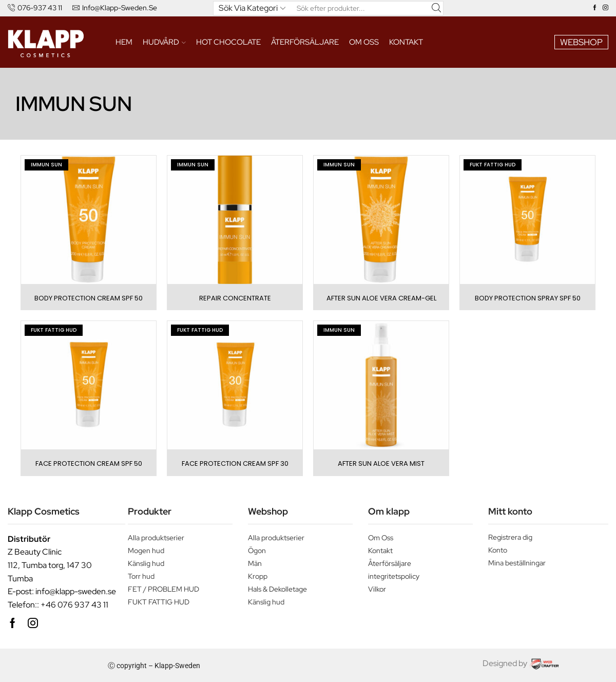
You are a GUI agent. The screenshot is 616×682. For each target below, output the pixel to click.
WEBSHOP (581, 42)
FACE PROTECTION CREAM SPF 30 (235, 463)
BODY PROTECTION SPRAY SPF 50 (528, 298)
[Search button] (436, 8)
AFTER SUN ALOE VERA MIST (381, 463)
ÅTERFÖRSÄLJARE (305, 42)
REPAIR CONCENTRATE (235, 298)
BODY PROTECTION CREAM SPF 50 (89, 298)
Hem (124, 42)
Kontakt (406, 42)
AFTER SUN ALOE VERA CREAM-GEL (381, 298)
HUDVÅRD (164, 42)
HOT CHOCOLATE (228, 42)
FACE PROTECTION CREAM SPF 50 (89, 463)
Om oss (364, 42)
